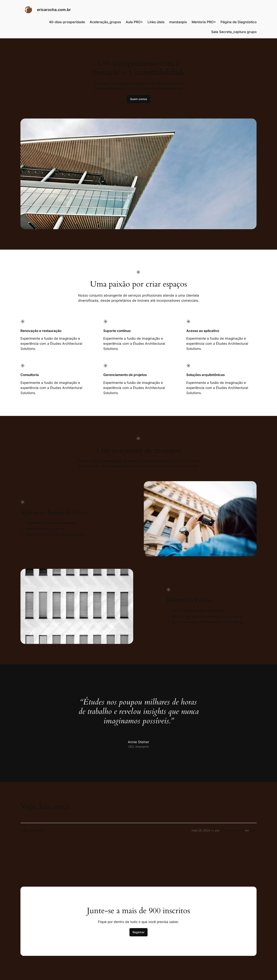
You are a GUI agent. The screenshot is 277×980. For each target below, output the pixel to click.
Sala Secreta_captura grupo (234, 32)
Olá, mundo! (33, 830)
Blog (253, 830)
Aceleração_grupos (105, 22)
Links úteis (156, 22)
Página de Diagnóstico (239, 22)
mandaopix (178, 22)
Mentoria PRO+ (204, 22)
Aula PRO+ (134, 22)
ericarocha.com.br (54, 10)
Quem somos (139, 99)
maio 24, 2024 (201, 830)
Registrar (138, 932)
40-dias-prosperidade (67, 22)
